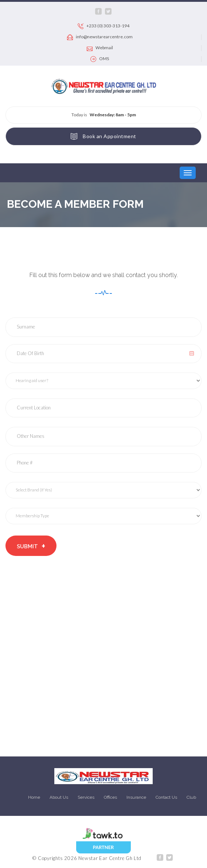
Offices (110, 797)
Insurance (136, 797)
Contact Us (166, 797)
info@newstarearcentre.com (100, 37)
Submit (31, 546)
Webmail (100, 48)
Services (86, 797)
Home (34, 797)
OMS (100, 59)
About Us (59, 797)
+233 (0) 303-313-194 (103, 26)
